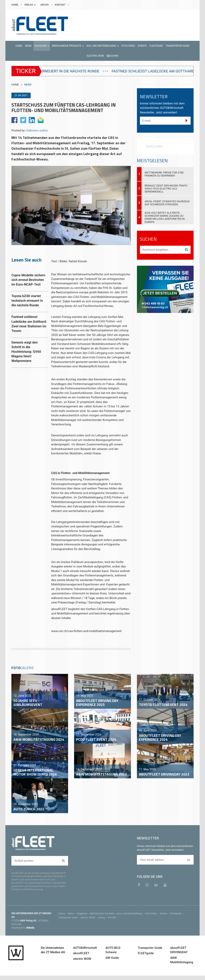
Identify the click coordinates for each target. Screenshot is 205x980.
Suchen (113, 56)
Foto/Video (153, 914)
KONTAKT (60, 5)
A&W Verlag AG (28, 921)
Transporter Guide (70, 918)
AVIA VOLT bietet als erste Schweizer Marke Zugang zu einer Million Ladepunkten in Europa (165, 217)
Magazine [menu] (84, 914)
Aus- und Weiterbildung (131, 914)
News (72, 914)
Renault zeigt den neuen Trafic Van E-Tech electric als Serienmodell (166, 189)
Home (63, 914)
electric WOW (89, 918)
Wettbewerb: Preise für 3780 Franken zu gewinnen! (164, 174)
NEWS (28, 85)
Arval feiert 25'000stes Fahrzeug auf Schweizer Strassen (167, 203)
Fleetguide (177, 914)
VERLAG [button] (30, 5)
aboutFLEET (81, 953)
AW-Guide (112, 958)
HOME (15, 5)
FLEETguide (146, 953)
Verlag (103, 918)
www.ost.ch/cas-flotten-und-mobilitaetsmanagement (86, 631)
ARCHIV (45, 5)
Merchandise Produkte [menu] (104, 914)
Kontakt (114, 918)
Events (165, 914)
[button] (42, 46)
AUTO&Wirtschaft (85, 948)
